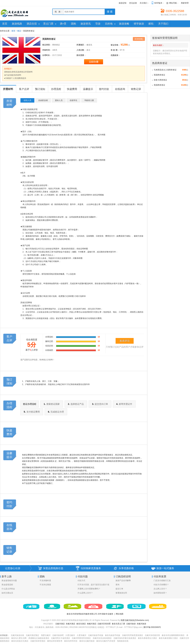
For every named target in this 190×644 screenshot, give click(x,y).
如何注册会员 (7, 593)
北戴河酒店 (60, 624)
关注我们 (143, 3)
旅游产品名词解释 (123, 581)
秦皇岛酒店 (81, 624)
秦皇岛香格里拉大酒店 (147, 638)
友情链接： (5, 635)
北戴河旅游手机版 (96, 635)
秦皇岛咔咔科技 (71, 641)
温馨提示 (88, 89)
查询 (117, 585)
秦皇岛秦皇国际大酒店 (168, 638)
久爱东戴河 (82, 635)
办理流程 (56, 89)
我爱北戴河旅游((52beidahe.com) (135, 620)
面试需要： (81, 55)
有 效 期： (115, 50)
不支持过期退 (45, 585)
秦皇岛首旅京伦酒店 (20, 641)
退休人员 (59, 100)
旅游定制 (123, 3)
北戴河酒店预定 (32, 635)
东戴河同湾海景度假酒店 (133, 635)
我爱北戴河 (46, 635)
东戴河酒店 (70, 624)
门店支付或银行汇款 (162, 581)
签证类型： (47, 45)
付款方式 (81, 581)
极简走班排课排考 (55, 641)
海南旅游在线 (123, 641)
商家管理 (185, 3)
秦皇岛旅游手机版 (113, 635)
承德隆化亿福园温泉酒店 (39, 638)
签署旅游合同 (121, 593)
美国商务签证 (159, 85)
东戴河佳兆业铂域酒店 (102, 638)
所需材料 (8, 89)
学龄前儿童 (89, 100)
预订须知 (40, 89)
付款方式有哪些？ (161, 585)
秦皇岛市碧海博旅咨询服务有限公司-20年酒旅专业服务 (90, 614)
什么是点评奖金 (8, 589)
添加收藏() (139, 39)
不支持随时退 (45, 581)
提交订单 (119, 589)
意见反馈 (133, 3)
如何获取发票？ (160, 593)
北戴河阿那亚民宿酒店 (81, 638)
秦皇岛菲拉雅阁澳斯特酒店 (173, 635)
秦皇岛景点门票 (118, 624)
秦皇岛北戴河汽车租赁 (106, 641)
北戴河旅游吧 (58, 635)
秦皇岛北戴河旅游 (87, 641)
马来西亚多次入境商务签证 (165, 70)
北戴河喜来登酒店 (38, 641)
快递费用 (72, 89)
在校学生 (73, 100)
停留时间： (47, 50)
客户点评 (24, 89)
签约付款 (104, 89)
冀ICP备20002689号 (152, 627)
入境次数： (81, 50)
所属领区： (81, 45)
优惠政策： (115, 55)
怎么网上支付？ (160, 589)
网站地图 (120, 614)
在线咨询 (120, 89)
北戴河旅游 (131, 624)
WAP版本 (158, 3)
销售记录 (136, 89)
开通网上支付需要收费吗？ (89, 589)
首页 (13, 31)
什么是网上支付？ (85, 593)
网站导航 (173, 3)
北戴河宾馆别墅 (104, 624)
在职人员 (27, 100)
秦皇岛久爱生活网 (19, 638)
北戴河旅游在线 (17, 635)
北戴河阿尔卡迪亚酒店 (60, 638)
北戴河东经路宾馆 (152, 635)
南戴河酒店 (92, 624)
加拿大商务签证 (160, 80)
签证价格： (115, 45)
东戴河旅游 (141, 624)
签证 (19, 31)
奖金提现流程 (7, 585)
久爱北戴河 (70, 635)
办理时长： (47, 55)
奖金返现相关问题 (9, 581)
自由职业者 (43, 100)
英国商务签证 (159, 75)
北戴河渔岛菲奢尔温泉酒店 (125, 638)
